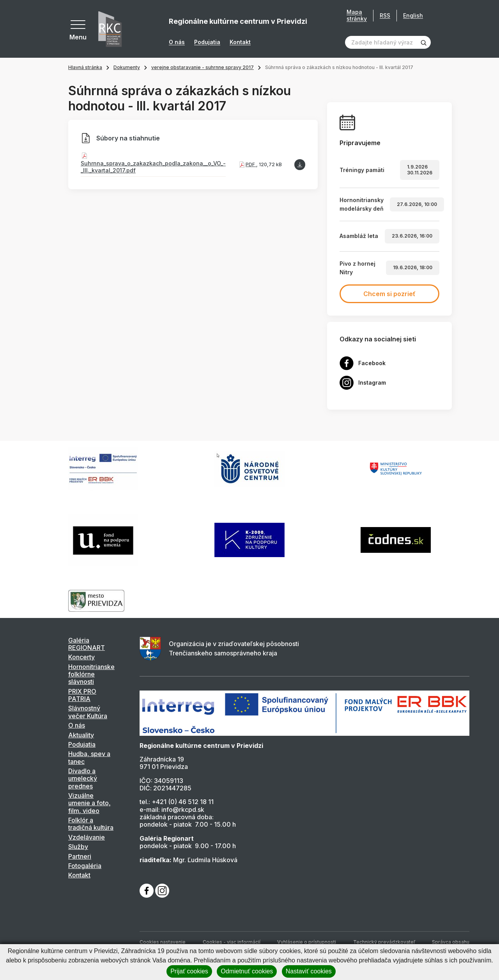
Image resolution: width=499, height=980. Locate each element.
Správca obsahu (451, 942)
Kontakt (240, 42)
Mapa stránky (357, 15)
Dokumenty (127, 67)
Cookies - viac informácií (232, 942)
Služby (78, 847)
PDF (251, 164)
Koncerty (81, 657)
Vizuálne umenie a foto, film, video (89, 803)
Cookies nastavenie (163, 942)
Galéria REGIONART (87, 644)
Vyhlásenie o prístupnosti (307, 942)
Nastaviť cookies (309, 971)
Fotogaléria (85, 866)
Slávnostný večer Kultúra (88, 712)
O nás (177, 42)
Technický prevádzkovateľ (384, 942)
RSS (385, 15)
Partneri (80, 856)
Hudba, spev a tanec (89, 757)
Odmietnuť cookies (247, 971)
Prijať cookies (189, 971)
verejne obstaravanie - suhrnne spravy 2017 (203, 67)
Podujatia (207, 42)
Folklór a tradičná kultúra (91, 824)
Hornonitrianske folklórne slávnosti (91, 674)
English (413, 15)
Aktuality (81, 735)
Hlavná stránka (85, 67)
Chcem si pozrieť (389, 294)
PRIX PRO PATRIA (82, 695)
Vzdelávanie (87, 837)
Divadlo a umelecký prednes (83, 778)
